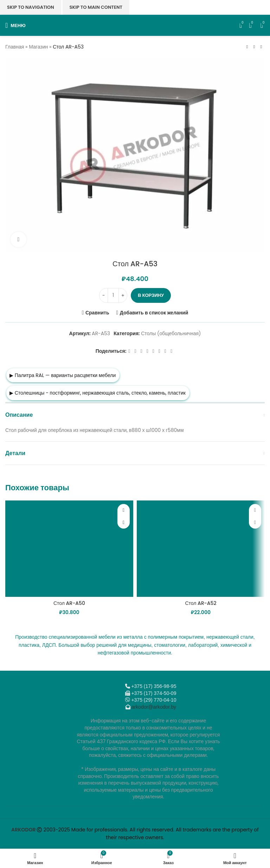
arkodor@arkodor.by (154, 707)
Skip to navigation (31, 7)
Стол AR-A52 (201, 603)
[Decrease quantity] (104, 295)
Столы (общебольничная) (171, 334)
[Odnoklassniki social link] (147, 351)
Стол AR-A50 (69, 603)
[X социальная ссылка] (135, 351)
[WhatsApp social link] (153, 351)
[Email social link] (142, 351)
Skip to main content (96, 7)
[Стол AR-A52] (201, 548)
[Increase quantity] (123, 295)
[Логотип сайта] (135, 25)
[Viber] (171, 351)
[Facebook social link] (129, 351)
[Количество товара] (113, 295)
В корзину (151, 295)
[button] (124, 522)
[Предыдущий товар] (247, 47)
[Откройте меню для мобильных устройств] (15, 25)
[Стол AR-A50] (69, 548)
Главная (15, 47)
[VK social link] (159, 351)
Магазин (38, 47)
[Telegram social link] (165, 351)
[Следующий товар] (261, 47)
